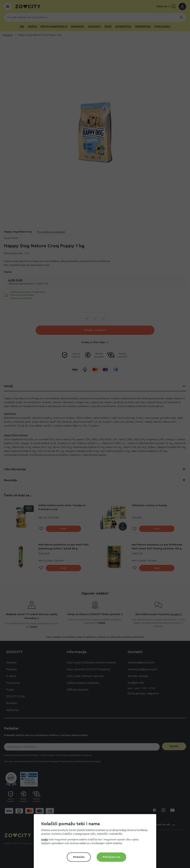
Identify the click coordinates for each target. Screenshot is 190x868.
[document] (96, 843)
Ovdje (45, 840)
